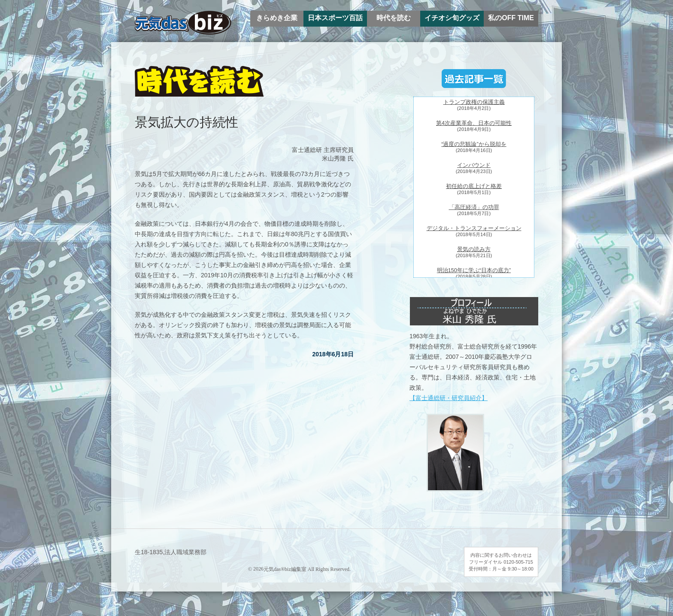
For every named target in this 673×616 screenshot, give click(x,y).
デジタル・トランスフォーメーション (474, 228)
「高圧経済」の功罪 (474, 207)
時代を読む (394, 18)
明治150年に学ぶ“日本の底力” (474, 270)
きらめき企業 (277, 18)
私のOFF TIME (511, 18)
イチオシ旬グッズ (452, 18)
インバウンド (474, 165)
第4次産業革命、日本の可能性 (474, 123)
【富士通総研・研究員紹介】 (449, 398)
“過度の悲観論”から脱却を (474, 144)
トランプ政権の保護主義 (474, 102)
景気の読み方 (474, 249)
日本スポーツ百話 (335, 18)
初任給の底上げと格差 (474, 186)
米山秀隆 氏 (338, 158)
